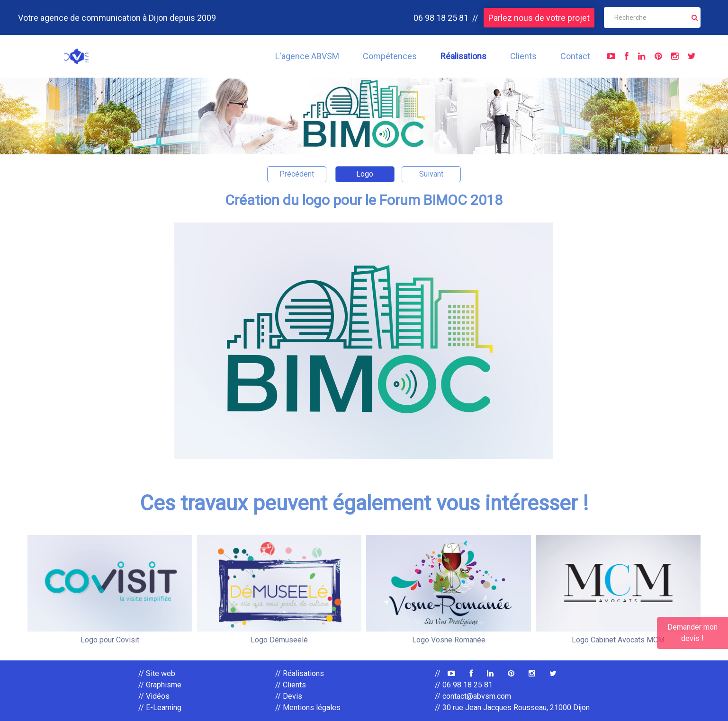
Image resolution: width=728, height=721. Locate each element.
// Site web (157, 673)
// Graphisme (160, 685)
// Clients (291, 685)
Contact (575, 56)
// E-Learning (160, 708)
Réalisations (463, 56)
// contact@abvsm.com (473, 696)
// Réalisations (300, 673)
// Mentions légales (308, 708)
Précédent (297, 174)
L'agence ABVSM (307, 56)
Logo (365, 174)
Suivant (431, 174)
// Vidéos (154, 696)
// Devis (289, 696)
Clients (523, 56)
